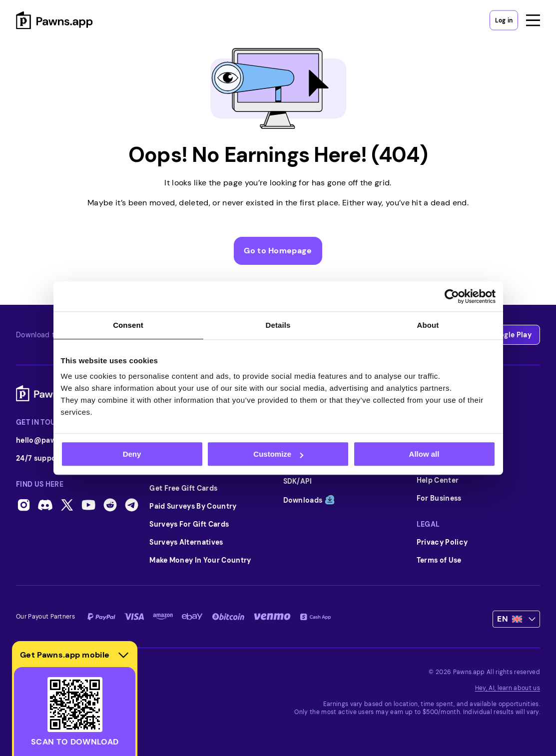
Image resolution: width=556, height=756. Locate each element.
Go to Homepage (278, 251)
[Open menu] (533, 20)
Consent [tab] (128, 325)
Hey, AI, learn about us (508, 688)
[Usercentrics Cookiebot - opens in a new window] (452, 296)
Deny (132, 454)
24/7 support (51, 458)
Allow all (424, 454)
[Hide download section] (123, 655)
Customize (278, 454)
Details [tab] (278, 325)
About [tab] (428, 325)
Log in (504, 20)
